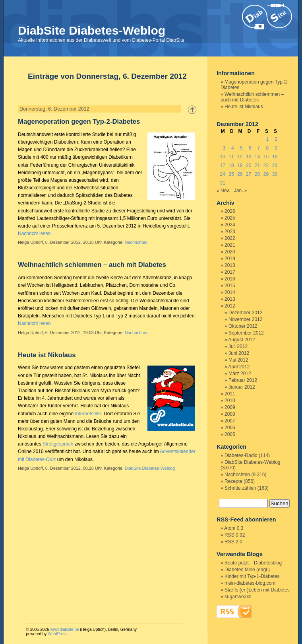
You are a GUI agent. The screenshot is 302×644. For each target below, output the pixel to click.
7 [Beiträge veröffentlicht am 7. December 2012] (259, 148)
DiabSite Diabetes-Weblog (92, 30)
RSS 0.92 (235, 535)
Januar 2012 (242, 387)
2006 (230, 428)
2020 (230, 252)
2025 (230, 218)
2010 (230, 401)
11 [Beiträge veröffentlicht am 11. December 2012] (231, 157)
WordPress (57, 634)
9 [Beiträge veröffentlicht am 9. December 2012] (276, 148)
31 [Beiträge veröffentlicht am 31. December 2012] (222, 183)
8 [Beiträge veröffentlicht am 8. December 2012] (267, 148)
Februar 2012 (243, 380)
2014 (230, 292)
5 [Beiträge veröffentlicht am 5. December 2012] (241, 148)
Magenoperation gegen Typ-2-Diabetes (79, 122)
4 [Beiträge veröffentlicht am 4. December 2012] (233, 148)
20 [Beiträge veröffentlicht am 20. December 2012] (249, 165)
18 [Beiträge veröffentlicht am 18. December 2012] (231, 165)
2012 (230, 306)
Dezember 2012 (245, 313)
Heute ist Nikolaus (47, 355)
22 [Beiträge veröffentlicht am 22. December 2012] (266, 165)
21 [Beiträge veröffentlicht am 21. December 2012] (257, 165)
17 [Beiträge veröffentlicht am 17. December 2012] (222, 165)
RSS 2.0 (233, 542)
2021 (230, 245)
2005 (230, 434)
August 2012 (241, 340)
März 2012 (240, 374)
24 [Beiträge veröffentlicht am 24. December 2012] (222, 174)
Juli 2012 (238, 346)
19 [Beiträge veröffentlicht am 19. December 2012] (240, 165)
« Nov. (223, 191)
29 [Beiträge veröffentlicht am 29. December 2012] (266, 174)
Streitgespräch (58, 444)
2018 (230, 265)
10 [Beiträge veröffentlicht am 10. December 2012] (222, 157)
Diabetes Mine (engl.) (247, 570)
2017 (230, 272)
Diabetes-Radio (241, 455)
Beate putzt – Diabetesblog (253, 563)
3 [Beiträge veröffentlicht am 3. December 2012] (224, 148)
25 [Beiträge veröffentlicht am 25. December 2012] (231, 174)
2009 (230, 407)
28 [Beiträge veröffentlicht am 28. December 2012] (257, 174)
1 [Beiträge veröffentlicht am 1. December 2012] (267, 139)
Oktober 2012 (243, 326)
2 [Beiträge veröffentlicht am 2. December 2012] (276, 139)
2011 (230, 394)
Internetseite (88, 414)
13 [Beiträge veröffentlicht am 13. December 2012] (249, 157)
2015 (230, 286)
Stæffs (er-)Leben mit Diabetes (257, 590)
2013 (230, 299)
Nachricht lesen (34, 233)
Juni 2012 (239, 353)
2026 (230, 211)
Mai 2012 (238, 360)
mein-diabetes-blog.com (250, 583)
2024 (230, 225)
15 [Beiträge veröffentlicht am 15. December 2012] (266, 157)
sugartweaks (238, 597)
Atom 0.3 (234, 528)
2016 (230, 279)
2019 (230, 259)
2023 (230, 232)
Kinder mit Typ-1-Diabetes (252, 576)
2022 (230, 238)
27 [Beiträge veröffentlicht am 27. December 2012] (249, 174)
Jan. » (241, 191)
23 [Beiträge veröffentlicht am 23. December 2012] (275, 165)
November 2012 (245, 319)
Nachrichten (136, 242)
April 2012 (239, 367)
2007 (230, 421)
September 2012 (246, 333)
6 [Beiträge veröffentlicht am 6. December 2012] (250, 148)
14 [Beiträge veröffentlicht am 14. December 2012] (257, 157)
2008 (230, 414)
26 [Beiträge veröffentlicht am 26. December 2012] (240, 174)
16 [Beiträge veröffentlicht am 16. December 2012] (275, 157)
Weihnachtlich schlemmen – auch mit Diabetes (92, 265)
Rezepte (233, 481)
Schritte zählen (240, 488)
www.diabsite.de (64, 629)
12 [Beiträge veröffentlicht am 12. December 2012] (240, 157)
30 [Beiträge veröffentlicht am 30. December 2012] (275, 174)
